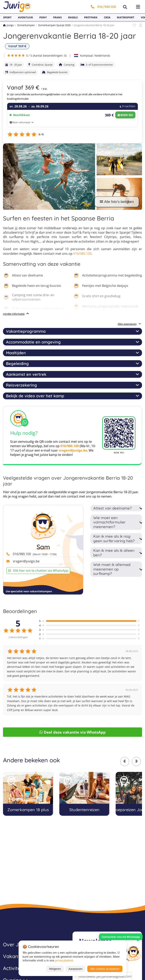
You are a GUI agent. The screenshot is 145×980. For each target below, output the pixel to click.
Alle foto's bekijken (117, 202)
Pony (43, 17)
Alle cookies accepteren (105, 969)
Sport (7, 17)
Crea (107, 17)
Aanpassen (75, 969)
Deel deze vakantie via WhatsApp (72, 732)
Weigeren (55, 969)
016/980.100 (103, 7)
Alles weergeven (129, 324)
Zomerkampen (26, 25)
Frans (57, 17)
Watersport (126, 17)
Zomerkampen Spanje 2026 (54, 25)
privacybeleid (64, 960)
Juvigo (8, 25)
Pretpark (91, 17)
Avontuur (25, 17)
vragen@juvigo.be (73, 450)
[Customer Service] (134, 953)
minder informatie (14, 314)
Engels (73, 17)
